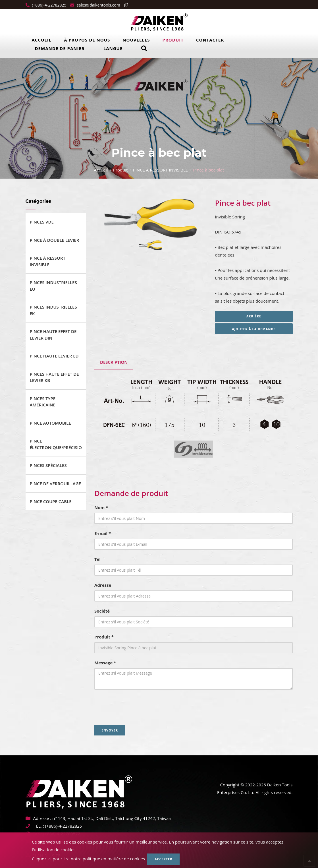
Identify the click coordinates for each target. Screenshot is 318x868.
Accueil (42, 40)
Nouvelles (136, 40)
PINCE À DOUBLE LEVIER (55, 240)
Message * (105, 663)
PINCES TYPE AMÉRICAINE (43, 402)
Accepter (163, 859)
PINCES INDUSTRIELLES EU (53, 286)
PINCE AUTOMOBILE (50, 423)
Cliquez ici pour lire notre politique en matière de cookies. (89, 859)
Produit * (104, 637)
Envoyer (110, 730)
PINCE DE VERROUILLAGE (55, 483)
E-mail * (103, 533)
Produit (173, 40)
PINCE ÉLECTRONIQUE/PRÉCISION (56, 444)
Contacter (210, 40)
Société (102, 611)
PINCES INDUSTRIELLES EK (53, 310)
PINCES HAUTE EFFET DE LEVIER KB (54, 377)
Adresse (103, 585)
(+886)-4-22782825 (49, 5)
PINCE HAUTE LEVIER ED (54, 356)
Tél (97, 559)
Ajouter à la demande (254, 329)
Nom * (101, 507)
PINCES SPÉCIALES (48, 465)
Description (114, 362)
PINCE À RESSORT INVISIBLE (161, 170)
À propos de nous (87, 40)
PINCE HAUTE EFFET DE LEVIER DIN (53, 335)
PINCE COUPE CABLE (51, 501)
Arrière (254, 316)
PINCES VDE (42, 222)
